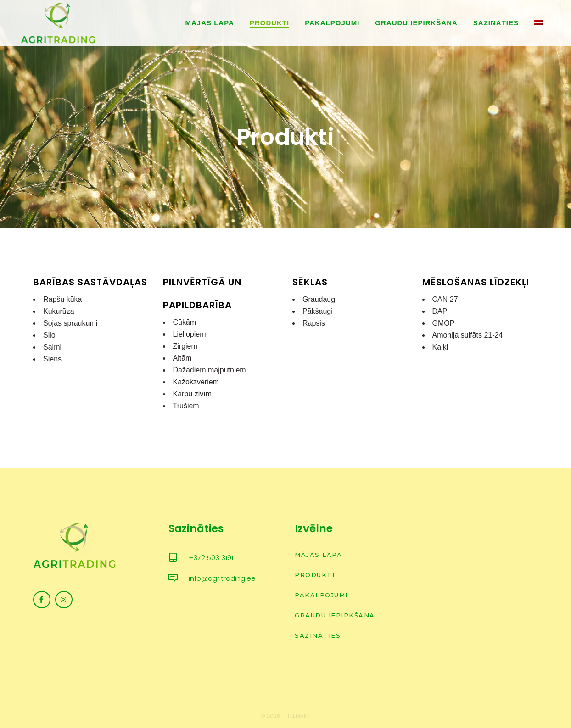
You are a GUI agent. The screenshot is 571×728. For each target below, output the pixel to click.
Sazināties (318, 635)
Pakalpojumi (321, 595)
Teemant (299, 716)
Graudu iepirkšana (335, 615)
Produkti (315, 575)
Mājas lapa (318, 555)
